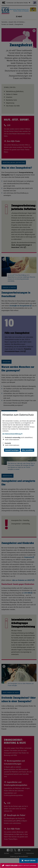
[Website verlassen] (19, 866)
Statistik (7, 443)
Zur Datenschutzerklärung (12, 434)
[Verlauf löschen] (29, 861)
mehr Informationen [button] (12, 439)
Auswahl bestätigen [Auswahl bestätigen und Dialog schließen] (12, 450)
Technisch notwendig (18, 437)
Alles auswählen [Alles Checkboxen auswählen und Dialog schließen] (27, 450)
